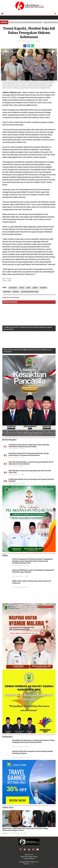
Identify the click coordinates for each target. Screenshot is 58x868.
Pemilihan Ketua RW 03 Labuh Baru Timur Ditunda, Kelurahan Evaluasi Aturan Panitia (29, 446)
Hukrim (29, 43)
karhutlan (16, 292)
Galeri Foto (5, 833)
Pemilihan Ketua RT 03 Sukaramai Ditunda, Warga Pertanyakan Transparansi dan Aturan (29, 454)
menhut (22, 288)
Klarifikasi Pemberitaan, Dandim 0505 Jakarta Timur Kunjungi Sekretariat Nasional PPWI (33, 741)
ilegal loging (7, 292)
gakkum (35, 288)
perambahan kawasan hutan (30, 292)
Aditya (32, 864)
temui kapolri (13, 288)
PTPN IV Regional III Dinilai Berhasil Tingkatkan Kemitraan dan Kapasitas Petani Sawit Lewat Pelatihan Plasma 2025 (32, 561)
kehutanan (43, 288)
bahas (28, 288)
